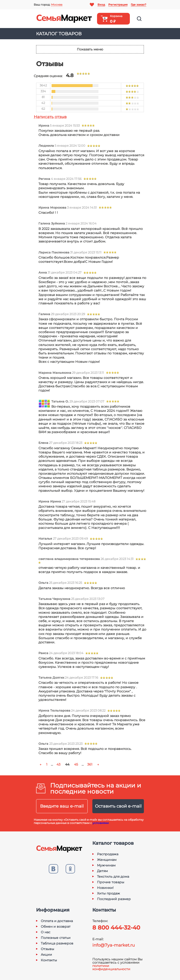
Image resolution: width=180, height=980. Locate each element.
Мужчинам (106, 865)
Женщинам (107, 860)
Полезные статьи (56, 938)
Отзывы (47, 949)
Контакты (49, 960)
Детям (102, 871)
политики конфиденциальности (111, 967)
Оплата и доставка (57, 921)
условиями (101, 823)
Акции (46, 955)
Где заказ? (139, 5)
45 (76, 764)
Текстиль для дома (113, 877)
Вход (101, 5)
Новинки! (105, 888)
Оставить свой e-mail (118, 806)
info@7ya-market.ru (114, 945)
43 (58, 764)
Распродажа (108, 854)
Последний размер (114, 899)
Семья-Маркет (64, 19)
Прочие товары (111, 882)
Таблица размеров (57, 943)
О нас (46, 932)
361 (90, 764)
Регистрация (118, 5)
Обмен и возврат (56, 927)
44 (67, 764)
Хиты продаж (109, 893)
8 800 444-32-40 (116, 928)
